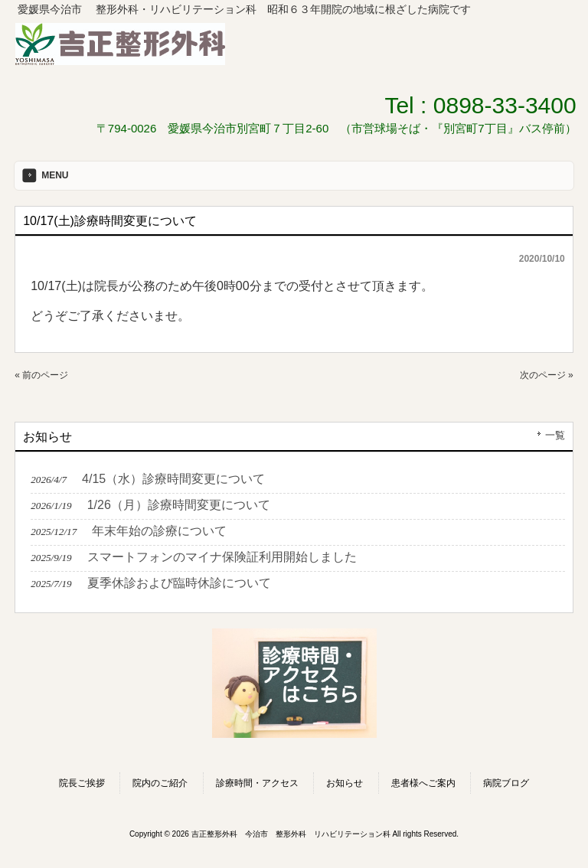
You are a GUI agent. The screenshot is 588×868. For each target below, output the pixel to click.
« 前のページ (41, 375)
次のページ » (547, 375)
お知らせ (345, 783)
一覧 (555, 435)
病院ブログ (506, 783)
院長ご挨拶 (82, 783)
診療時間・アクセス (257, 783)
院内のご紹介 (160, 783)
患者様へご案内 (423, 783)
